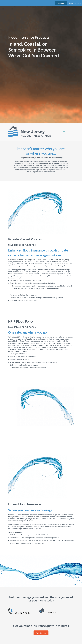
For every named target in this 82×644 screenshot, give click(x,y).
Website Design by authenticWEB (55, 628)
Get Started (41, 578)
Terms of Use (29, 633)
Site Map (55, 633)
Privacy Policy (42, 633)
